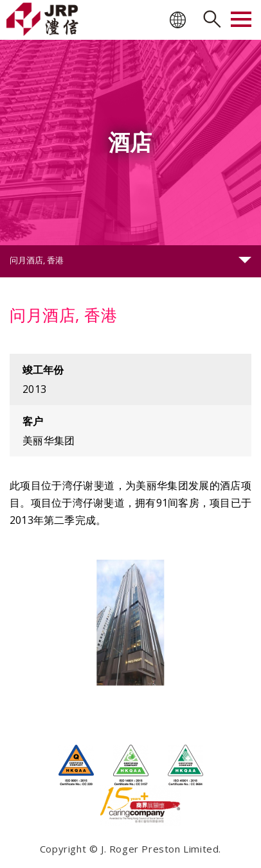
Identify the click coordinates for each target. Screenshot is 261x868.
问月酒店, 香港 (37, 260)
